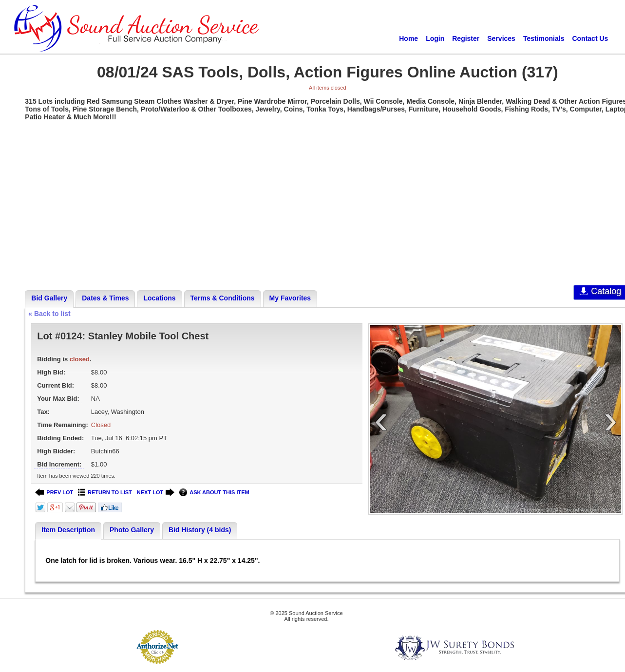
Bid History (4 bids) (200, 530)
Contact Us (590, 38)
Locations (159, 298)
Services (501, 38)
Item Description (68, 530)
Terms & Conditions (223, 298)
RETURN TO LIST (105, 493)
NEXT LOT (156, 493)
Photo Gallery (132, 530)
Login (435, 38)
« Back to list (49, 314)
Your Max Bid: (58, 399)
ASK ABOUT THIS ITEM (214, 493)
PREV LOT (54, 493)
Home (408, 38)
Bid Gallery (49, 298)
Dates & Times (105, 298)
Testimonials (544, 38)
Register (466, 38)
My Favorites (290, 298)
